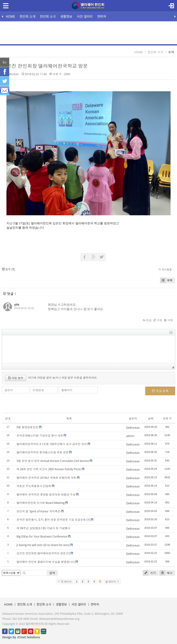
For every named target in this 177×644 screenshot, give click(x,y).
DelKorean (12, 74)
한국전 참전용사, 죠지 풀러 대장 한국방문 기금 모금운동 (51, 520)
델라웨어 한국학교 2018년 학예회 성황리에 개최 (46, 478)
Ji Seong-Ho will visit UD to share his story (43, 545)
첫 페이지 (65, 582)
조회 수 (167, 418)
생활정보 (66, 16)
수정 (158, 320)
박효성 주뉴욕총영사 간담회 (34, 486)
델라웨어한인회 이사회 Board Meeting (41, 503)
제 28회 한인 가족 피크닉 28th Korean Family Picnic (49, 469)
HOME (10, 16)
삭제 (168, 320)
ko (5, 62)
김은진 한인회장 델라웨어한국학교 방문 (45, 66)
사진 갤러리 (85, 16)
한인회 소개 (27, 16)
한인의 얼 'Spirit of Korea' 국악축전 (38, 511)
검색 (52, 573)
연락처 (102, 16)
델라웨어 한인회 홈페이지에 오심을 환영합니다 (46, 562)
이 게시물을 (165, 269)
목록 (166, 280)
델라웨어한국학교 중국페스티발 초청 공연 (43, 452)
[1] (88, 520)
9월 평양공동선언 (27, 427)
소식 (171, 52)
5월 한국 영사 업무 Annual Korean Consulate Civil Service (53, 461)
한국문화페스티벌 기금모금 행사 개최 (40, 436)
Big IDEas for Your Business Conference (42, 536)
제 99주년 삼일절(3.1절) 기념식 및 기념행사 (43, 528)
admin (130, 436)
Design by (21, 637)
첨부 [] (8, 269)
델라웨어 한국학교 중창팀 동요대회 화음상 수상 (46, 495)
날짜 (151, 418)
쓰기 (149, 573)
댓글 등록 (160, 391)
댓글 (147, 320)
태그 (166, 573)
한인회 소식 (48, 16)
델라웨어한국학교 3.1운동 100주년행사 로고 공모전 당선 (52, 444)
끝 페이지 (112, 582)
